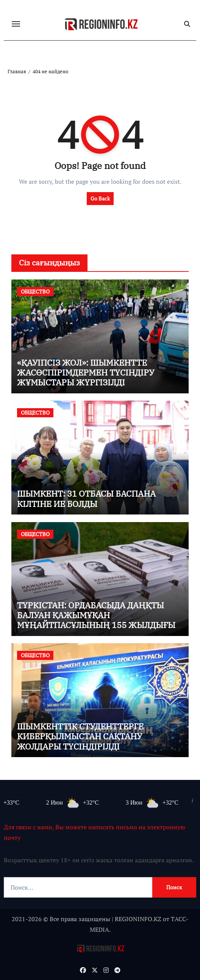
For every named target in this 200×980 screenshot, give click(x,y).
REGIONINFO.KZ (138, 919)
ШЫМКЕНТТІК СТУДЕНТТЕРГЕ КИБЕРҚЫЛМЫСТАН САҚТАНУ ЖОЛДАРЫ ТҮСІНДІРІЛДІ (80, 736)
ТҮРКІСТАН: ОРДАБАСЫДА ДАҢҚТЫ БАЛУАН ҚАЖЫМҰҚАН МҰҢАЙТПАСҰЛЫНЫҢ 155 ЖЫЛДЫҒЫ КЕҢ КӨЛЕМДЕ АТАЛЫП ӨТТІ (96, 620)
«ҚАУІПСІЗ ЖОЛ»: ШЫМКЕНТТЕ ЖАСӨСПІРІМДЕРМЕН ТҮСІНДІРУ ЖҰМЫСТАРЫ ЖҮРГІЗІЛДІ (86, 372)
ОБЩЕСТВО (35, 291)
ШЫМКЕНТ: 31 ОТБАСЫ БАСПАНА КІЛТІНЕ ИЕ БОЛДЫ (86, 498)
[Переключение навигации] (16, 24)
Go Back (100, 198)
